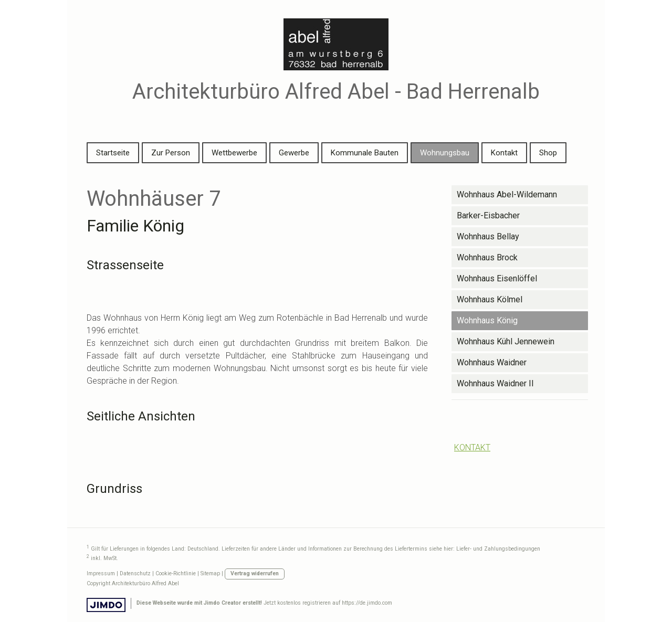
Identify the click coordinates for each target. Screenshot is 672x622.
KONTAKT (472, 447)
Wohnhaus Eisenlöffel (497, 278)
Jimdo (106, 605)
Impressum (101, 573)
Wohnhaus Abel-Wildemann (507, 194)
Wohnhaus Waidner (492, 362)
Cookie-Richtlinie (176, 573)
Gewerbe (294, 153)
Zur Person (171, 153)
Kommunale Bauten (365, 153)
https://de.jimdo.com (367, 603)
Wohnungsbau (445, 153)
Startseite (113, 153)
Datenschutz (135, 573)
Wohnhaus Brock (487, 257)
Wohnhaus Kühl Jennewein (506, 341)
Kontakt (504, 153)
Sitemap (210, 573)
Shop (548, 153)
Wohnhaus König (487, 320)
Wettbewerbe (234, 153)
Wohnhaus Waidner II (495, 383)
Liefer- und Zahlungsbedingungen (498, 549)
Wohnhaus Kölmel (490, 299)
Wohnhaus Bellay (488, 236)
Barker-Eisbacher (488, 215)
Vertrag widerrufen (255, 573)
